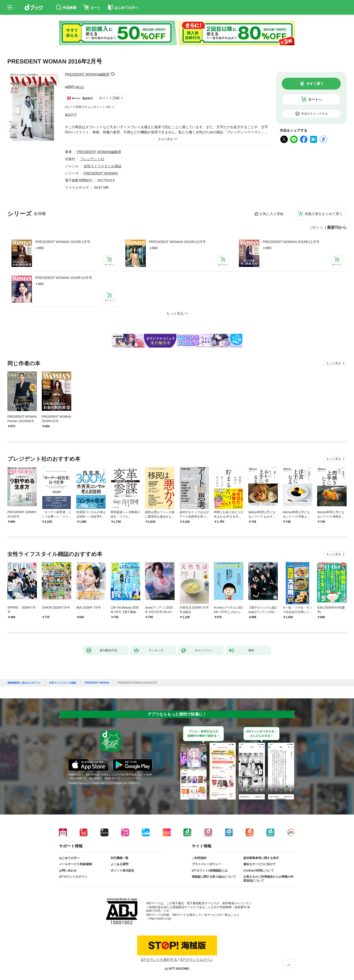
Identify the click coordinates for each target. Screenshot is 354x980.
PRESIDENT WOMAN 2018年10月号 (64, 278)
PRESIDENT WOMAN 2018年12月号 (177, 242)
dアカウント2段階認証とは (210, 871)
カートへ (315, 99)
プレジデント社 (92, 159)
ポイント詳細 (109, 98)
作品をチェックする (314, 114)
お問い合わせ (68, 871)
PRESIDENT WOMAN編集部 (87, 74)
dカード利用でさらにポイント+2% (88, 107)
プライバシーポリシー (206, 864)
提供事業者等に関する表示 (261, 858)
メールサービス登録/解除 (76, 864)
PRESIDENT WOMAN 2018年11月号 (291, 242)
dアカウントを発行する (159, 960)
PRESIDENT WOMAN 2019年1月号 (63, 242)
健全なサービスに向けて (260, 864)
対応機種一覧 (119, 858)
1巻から (317, 228)
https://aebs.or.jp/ (160, 919)
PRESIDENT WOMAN (101, 173)
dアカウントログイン (73, 877)
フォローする (113, 74)
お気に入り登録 (271, 214)
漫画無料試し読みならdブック (24, 683)
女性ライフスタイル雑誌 (103, 166)
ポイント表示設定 (122, 871)
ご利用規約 (199, 858)
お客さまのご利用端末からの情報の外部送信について (268, 879)
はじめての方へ (69, 858)
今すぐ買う (315, 84)
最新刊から (337, 228)
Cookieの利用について (259, 871)
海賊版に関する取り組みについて (214, 877)
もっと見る (334, 363)
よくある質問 (119, 864)
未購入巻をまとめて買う (324, 214)
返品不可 (71, 115)
